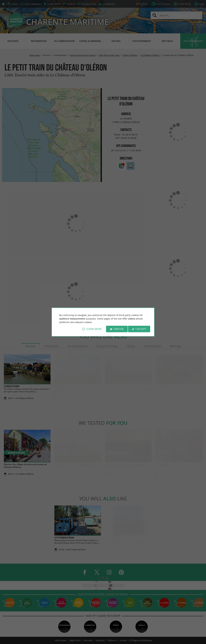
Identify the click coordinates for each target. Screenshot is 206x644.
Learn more (94, 329)
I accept (141, 329)
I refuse (119, 329)
